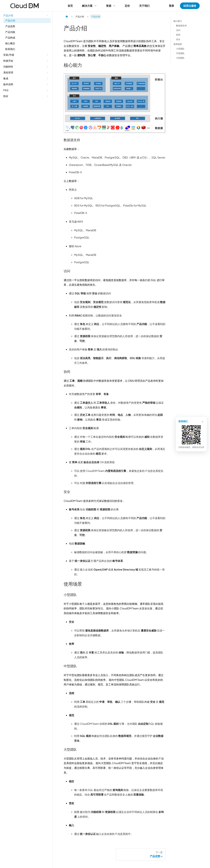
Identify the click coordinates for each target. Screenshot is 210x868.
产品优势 (10, 26)
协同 (178, 35)
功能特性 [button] (8, 66)
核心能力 (178, 21)
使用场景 (178, 44)
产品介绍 (10, 20)
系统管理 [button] (8, 72)
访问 (178, 30)
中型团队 (180, 53)
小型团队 (180, 49)
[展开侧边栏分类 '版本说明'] (47, 84)
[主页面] (67, 17)
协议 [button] (6, 96)
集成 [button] (6, 78)
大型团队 (180, 58)
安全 (178, 39)
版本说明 (8, 84)
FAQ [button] (6, 90)
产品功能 (10, 32)
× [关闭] (202, 421)
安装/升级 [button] (9, 55)
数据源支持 (181, 26)
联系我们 (10, 49)
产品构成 (10, 38)
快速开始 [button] (8, 61)
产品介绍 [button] (8, 15)
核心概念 (10, 43)
